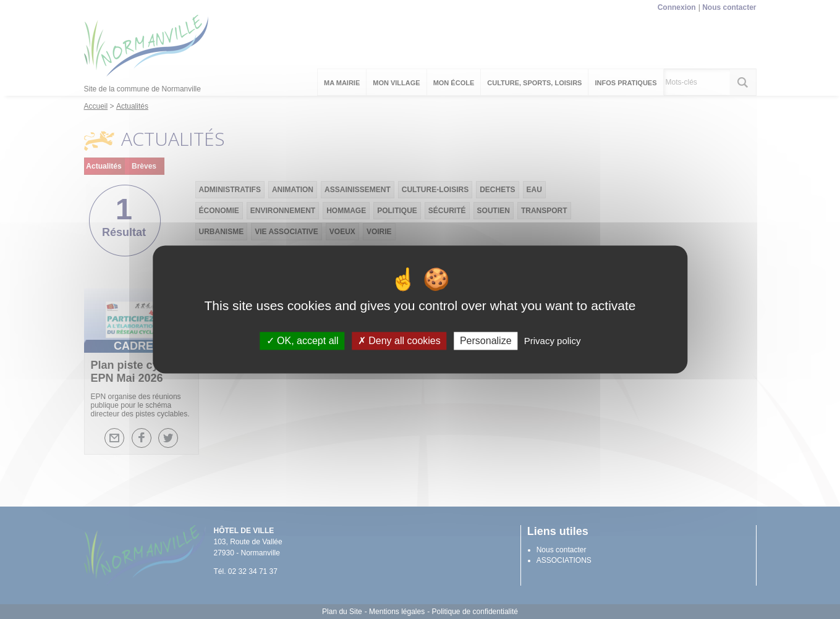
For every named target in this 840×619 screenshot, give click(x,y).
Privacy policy (553, 341)
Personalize (486, 341)
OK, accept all (303, 341)
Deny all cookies (399, 341)
